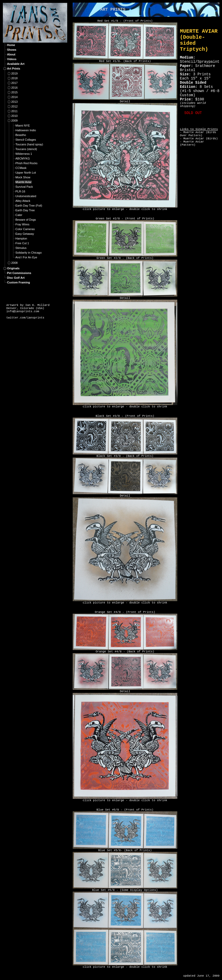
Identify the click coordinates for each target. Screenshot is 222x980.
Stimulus (21, 248)
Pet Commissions (19, 273)
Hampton (21, 238)
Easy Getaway (25, 234)
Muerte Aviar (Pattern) (192, 143)
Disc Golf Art (16, 278)
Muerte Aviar (24, 182)
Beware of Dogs (26, 220)
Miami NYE (23, 126)
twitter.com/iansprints (25, 318)
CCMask (21, 168)
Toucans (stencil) (26, 149)
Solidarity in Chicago (29, 253)
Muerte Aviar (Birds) (201, 139)
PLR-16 (20, 191)
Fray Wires (22, 224)
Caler (19, 215)
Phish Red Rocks (26, 163)
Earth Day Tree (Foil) (29, 206)
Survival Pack (24, 187)
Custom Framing (18, 282)
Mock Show (23, 177)
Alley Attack (23, 201)
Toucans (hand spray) (29, 144)
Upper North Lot (26, 173)
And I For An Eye (26, 257)
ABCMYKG (23, 158)
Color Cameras (25, 229)
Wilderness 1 (24, 154)
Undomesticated (26, 196)
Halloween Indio (26, 130)
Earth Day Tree (25, 210)
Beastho (21, 135)
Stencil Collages (26, 140)
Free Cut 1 (22, 243)
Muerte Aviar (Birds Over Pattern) (198, 134)
